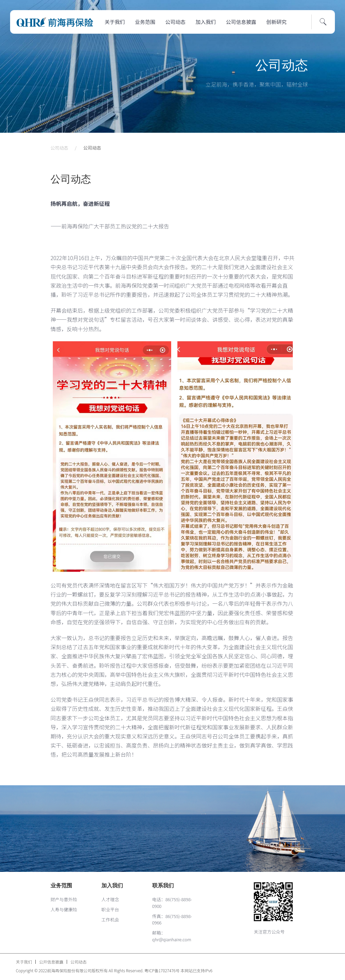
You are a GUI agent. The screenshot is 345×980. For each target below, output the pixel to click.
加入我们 (206, 22)
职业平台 (110, 909)
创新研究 (277, 22)
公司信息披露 (241, 22)
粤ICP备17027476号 (162, 970)
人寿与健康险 (64, 909)
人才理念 (110, 899)
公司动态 (176, 22)
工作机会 (110, 920)
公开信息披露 (51, 962)
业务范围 (145, 22)
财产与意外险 (64, 899)
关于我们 (115, 22)
